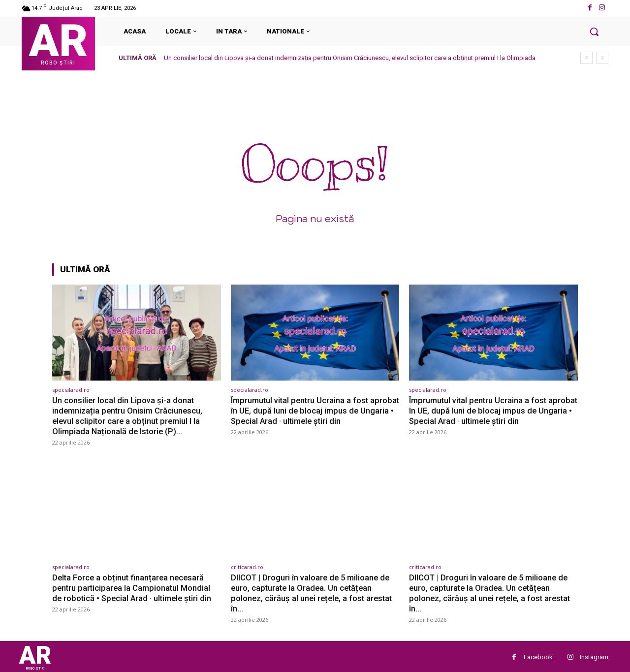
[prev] (586, 58)
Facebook (538, 655)
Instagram (594, 655)
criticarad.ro (247, 566)
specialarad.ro (71, 390)
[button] (594, 32)
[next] (602, 58)
